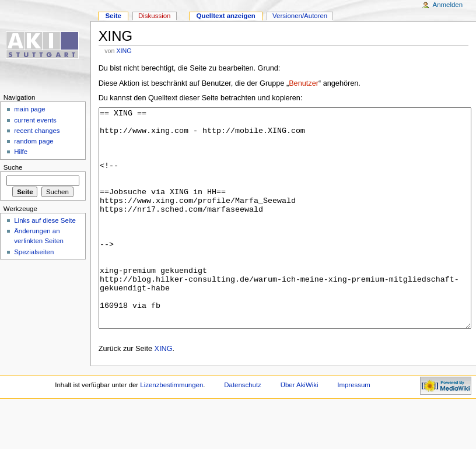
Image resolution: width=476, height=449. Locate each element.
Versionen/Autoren (300, 16)
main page (30, 109)
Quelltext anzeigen (226, 16)
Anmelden (448, 5)
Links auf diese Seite (45, 220)
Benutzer (304, 83)
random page (34, 141)
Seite (113, 16)
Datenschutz (243, 429)
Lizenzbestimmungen (171, 429)
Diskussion (154, 16)
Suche (13, 167)
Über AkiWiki (300, 429)
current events (35, 120)
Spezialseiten (34, 252)
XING (124, 51)
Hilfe (21, 152)
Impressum (354, 429)
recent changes (37, 131)
